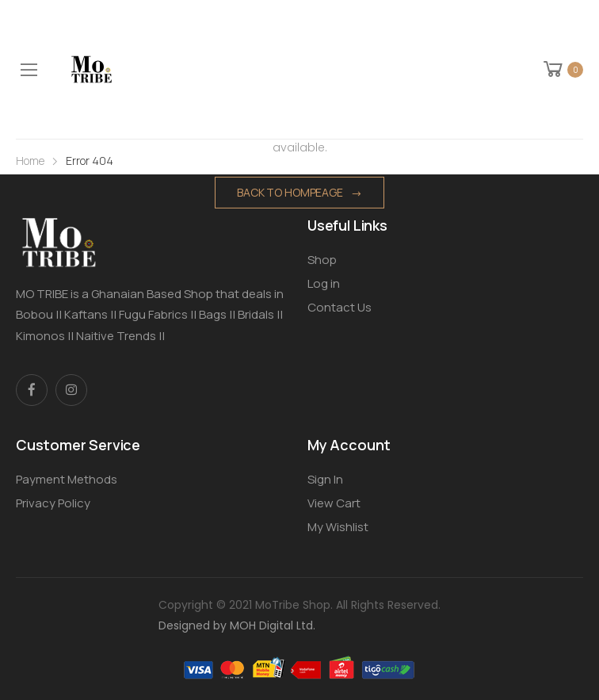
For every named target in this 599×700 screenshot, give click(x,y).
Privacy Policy (53, 503)
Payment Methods (67, 479)
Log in (324, 283)
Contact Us (340, 307)
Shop (322, 260)
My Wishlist (338, 527)
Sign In (325, 479)
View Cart (334, 503)
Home (30, 161)
